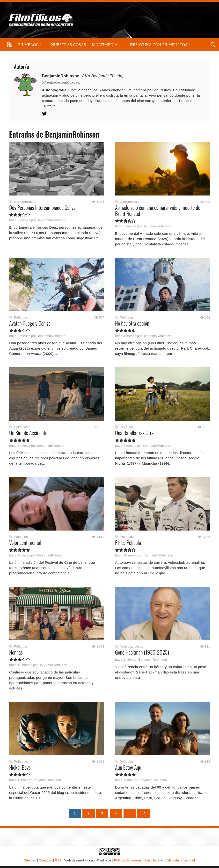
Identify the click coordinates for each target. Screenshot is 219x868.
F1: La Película (128, 543)
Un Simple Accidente (28, 433)
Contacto (45, 860)
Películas (21, 317)
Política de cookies (128, 860)
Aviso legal (152, 860)
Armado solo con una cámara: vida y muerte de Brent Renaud (158, 210)
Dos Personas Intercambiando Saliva (42, 207)
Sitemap (30, 860)
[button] (40, 45)
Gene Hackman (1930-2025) (142, 652)
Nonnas (16, 652)
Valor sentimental (25, 543)
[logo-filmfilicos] (41, 20)
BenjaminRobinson (51, 220)
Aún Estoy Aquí (129, 767)
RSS (58, 860)
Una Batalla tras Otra (134, 433)
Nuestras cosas (131, 646)
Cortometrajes (25, 202)
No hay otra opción (132, 323)
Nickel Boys (20, 767)
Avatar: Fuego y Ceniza (30, 323)
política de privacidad (179, 860)
